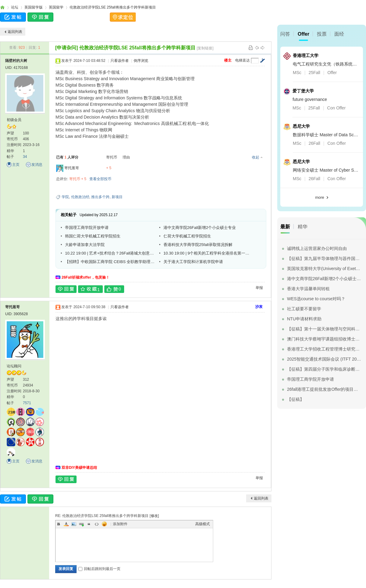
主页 (16, 165)
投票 (322, 34)
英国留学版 (34, 7)
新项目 (117, 197)
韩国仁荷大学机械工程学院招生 (93, 236)
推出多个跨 (100, 197)
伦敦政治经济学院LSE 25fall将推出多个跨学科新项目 (113, 7)
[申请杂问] (67, 48)
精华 (303, 227)
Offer (303, 34)
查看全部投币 (100, 179)
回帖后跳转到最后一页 (99, 569)
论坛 (15, 7)
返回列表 (15, 32)
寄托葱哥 (72, 168)
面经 (339, 34)
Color (66, 524)
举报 (259, 288)
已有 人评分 (67, 157)
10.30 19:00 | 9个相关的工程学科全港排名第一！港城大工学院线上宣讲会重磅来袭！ (208, 253)
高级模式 (203, 524)
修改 (154, 516)
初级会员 (14, 120)
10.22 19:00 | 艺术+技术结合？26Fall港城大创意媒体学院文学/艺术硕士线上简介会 (110, 253)
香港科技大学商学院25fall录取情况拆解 (198, 245)
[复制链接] (205, 48)
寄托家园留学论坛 (2, 7)
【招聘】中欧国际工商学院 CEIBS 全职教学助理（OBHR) (110, 262)
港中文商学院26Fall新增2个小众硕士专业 (200, 228)
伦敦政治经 (80, 197)
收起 (256, 157)
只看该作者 (120, 61)
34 (25, 157)
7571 (27, 403)
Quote (89, 524)
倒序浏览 (141, 61)
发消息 (37, 165)
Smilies (104, 524)
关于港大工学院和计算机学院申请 (193, 262)
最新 (285, 227)
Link (81, 524)
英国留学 (56, 7)
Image (74, 524)
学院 (65, 197)
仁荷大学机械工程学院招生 (187, 236)
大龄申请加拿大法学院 (85, 245)
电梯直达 (242, 60)
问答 (285, 34)
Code (97, 524)
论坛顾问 (14, 366)
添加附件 (120, 524)
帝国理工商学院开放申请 (87, 228)
